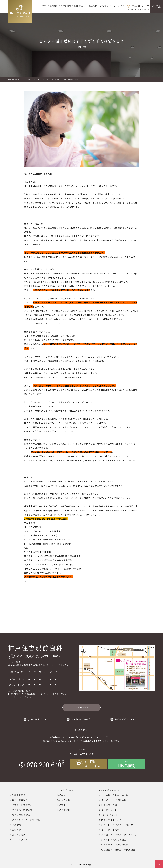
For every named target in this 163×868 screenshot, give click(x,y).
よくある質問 (19, 835)
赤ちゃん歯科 (63, 800)
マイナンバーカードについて (21, 697)
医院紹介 (54, 6)
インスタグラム (20, 840)
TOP (45, 6)
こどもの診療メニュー (65, 790)
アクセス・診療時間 (22, 810)
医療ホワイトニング (111, 820)
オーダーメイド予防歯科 (114, 800)
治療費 (103, 6)
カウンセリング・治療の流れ (27, 820)
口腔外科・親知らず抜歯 (114, 840)
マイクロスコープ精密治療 (115, 845)
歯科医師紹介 (80, 6)
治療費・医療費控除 (22, 805)
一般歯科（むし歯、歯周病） (116, 795)
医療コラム (18, 830)
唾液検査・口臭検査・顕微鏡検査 (118, 849)
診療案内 (93, 6)
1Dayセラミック (110, 815)
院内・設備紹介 (20, 800)
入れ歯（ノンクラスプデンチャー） (119, 835)
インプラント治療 (110, 830)
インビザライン (109, 810)
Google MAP (82, 707)
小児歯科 (61, 795)
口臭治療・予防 (109, 805)
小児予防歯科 (63, 810)
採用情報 (16, 825)
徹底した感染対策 (21, 815)
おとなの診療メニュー (110, 790)
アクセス (113, 6)
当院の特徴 (66, 6)
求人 (123, 6)
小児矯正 (61, 805)
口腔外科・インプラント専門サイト (119, 825)
